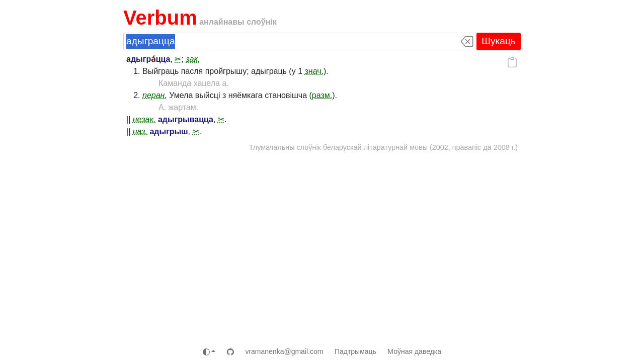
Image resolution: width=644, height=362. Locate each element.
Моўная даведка (414, 351)
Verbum (160, 18)
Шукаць (499, 41)
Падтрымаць (355, 351)
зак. (193, 59)
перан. (155, 95)
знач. (314, 71)
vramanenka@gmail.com (284, 351)
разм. (322, 95)
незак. (144, 119)
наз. (140, 131)
